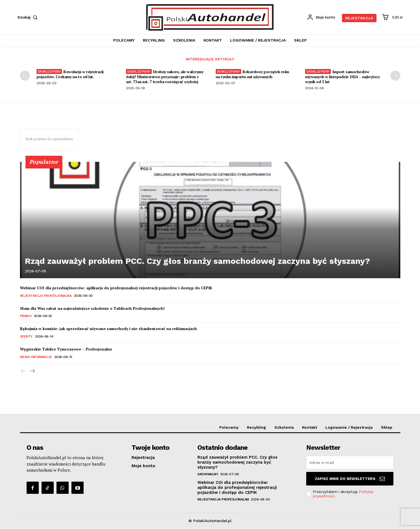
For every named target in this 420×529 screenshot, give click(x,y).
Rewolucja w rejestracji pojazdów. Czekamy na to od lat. (70, 74)
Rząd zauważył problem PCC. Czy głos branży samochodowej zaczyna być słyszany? (141, 263)
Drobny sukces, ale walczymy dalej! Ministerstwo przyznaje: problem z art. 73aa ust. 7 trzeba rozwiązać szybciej (165, 77)
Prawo (26, 316)
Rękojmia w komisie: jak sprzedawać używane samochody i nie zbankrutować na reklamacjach (108, 329)
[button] (29, 17)
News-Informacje (36, 357)
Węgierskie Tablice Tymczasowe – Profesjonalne (66, 349)
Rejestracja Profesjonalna (46, 296)
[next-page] (395, 76)
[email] (350, 463)
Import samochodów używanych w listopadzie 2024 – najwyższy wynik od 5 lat (342, 77)
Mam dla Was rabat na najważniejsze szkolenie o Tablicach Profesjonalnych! (92, 309)
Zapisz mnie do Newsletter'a (350, 479)
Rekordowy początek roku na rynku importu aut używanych (252, 74)
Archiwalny (208, 475)
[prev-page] (25, 76)
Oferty (26, 337)
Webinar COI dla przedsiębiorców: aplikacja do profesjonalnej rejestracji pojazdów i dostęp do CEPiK (116, 288)
